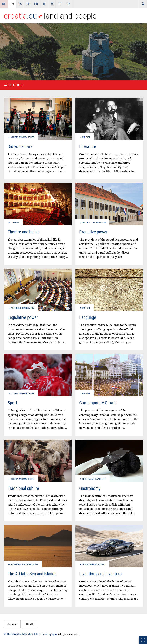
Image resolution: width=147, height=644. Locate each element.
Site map (12, 624)
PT (60, 4)
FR (28, 4)
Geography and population (24, 564)
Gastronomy (90, 488)
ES (20, 4)
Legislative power (23, 317)
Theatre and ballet (23, 232)
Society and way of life (22, 137)
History (86, 394)
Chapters (16, 85)
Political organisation (94, 223)
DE (4, 4)
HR (36, 4)
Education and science (94, 564)
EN (12, 4)
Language (88, 317)
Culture (86, 137)
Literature (88, 146)
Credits (30, 624)
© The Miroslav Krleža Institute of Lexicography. (31, 634)
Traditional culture (23, 488)
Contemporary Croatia (98, 403)
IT (44, 4)
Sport (12, 403)
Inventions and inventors (100, 574)
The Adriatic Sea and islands (32, 574)
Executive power (93, 232)
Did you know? (20, 146)
